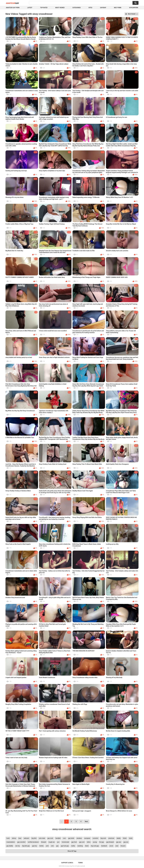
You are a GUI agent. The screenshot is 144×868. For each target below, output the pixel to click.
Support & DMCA (67, 863)
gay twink (71, 838)
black (87, 846)
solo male (42, 838)
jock (47, 846)
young (95, 842)
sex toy (17, 846)
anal (117, 846)
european (87, 838)
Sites (90, 8)
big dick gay (26, 846)
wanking (80, 846)
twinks (41, 846)
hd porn (123, 846)
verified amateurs (33, 842)
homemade (65, 842)
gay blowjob (110, 842)
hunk (8, 838)
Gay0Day (103, 8)
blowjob (44, 842)
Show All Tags (72, 851)
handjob (58, 838)
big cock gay (95, 846)
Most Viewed (60, 8)
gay (57, 846)
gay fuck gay (65, 846)
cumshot (95, 838)
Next (86, 821)
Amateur (12, 3)
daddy (119, 838)
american (111, 838)
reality (73, 846)
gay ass (119, 842)
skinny (14, 838)
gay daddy (10, 846)
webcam (26, 838)
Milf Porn (118, 8)
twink (131, 838)
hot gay (102, 842)
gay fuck (74, 842)
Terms (80, 863)
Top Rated (44, 8)
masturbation (11, 842)
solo (52, 846)
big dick (34, 838)
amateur (79, 838)
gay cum (82, 842)
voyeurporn (134, 8)
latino (89, 842)
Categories (76, 8)
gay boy (34, 846)
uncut (111, 846)
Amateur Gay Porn (13, 8)
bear (20, 838)
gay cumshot (21, 842)
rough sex (52, 842)
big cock (103, 838)
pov (58, 842)
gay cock (50, 838)
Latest (30, 8)
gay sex (126, 842)
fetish (125, 838)
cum (64, 838)
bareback (104, 846)
